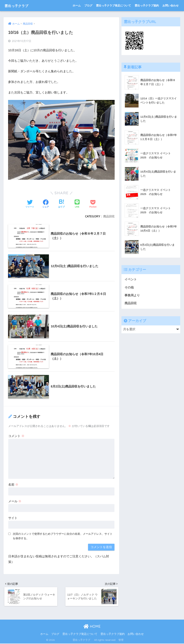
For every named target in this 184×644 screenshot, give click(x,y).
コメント (16, 436)
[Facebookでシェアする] (46, 204)
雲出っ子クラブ (20, 5)
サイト (13, 518)
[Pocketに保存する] (93, 204)
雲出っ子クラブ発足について (113, 5)
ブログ (88, 5)
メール (15, 501)
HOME (92, 627)
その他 (129, 287)
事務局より (132, 296)
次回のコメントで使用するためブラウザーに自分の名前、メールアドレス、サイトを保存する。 (63, 536)
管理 (121, 640)
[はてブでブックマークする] (61, 204)
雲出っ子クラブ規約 (147, 5)
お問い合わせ (171, 5)
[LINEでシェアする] (77, 204)
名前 (13, 485)
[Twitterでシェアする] (30, 204)
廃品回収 (109, 216)
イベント (131, 279)
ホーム (77, 5)
